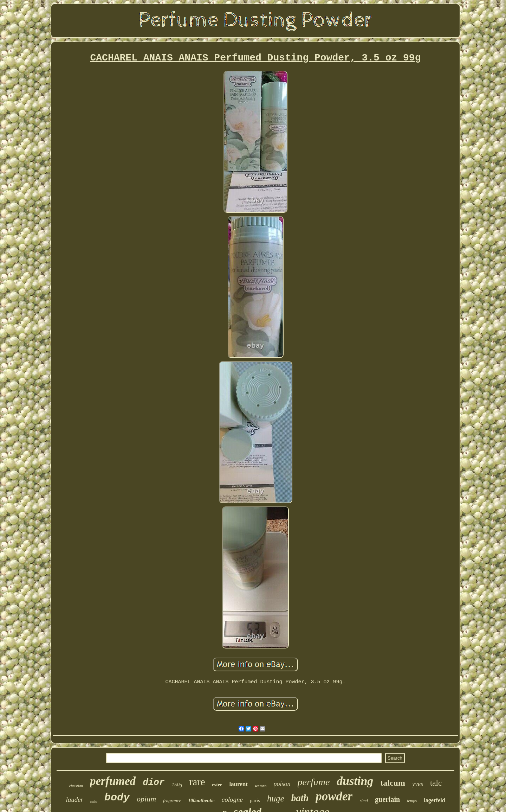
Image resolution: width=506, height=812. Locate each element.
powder (334, 796)
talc (436, 783)
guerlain (387, 799)
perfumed (113, 781)
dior (154, 782)
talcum (393, 783)
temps (412, 801)
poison (282, 784)
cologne (232, 800)
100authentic (201, 801)
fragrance (172, 801)
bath (300, 798)
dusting (355, 781)
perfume (314, 782)
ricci (364, 801)
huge (276, 798)
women (261, 786)
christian (76, 786)
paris (255, 800)
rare (197, 782)
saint (94, 802)
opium (146, 799)
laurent (238, 784)
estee (217, 785)
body (117, 798)
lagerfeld (434, 800)
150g (177, 785)
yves (418, 784)
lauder (74, 800)
